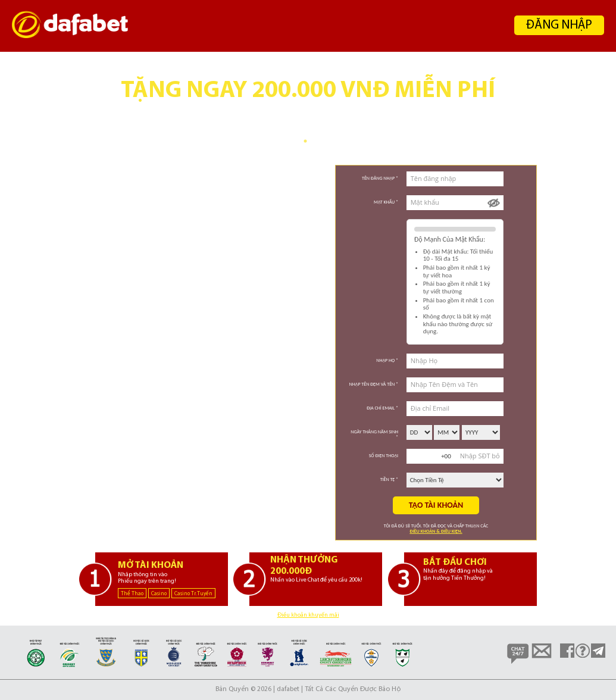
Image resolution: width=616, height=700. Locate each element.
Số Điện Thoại (384, 455)
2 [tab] (314, 141)
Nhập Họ (387, 360)
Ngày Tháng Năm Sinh (374, 434)
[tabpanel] (308, 99)
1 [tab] (305, 141)
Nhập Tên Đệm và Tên (374, 384)
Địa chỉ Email (382, 408)
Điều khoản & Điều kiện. (436, 531)
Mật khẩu (386, 202)
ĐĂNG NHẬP (559, 25)
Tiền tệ (389, 479)
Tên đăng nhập (380, 178)
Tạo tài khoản (436, 505)
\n (419, 432)
